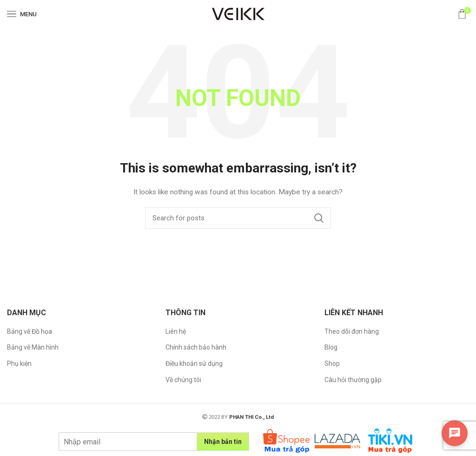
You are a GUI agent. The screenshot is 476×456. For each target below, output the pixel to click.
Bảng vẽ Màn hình (33, 347)
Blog (331, 347)
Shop (332, 363)
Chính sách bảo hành (196, 347)
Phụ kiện (19, 363)
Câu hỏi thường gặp (353, 380)
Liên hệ (176, 331)
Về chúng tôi (183, 380)
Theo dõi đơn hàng (352, 331)
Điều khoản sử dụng (194, 363)
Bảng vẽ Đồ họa (30, 331)
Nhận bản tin (223, 442)
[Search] (238, 218)
